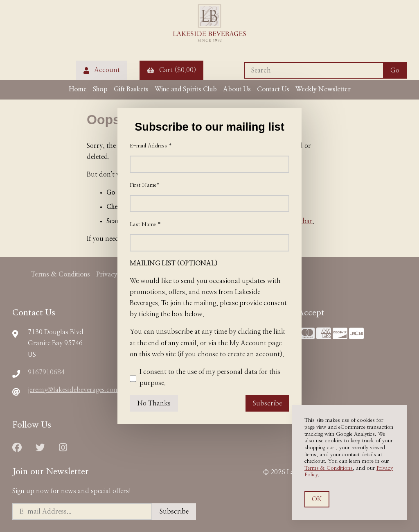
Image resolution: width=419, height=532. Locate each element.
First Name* (145, 185)
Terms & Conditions (329, 468)
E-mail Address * (151, 146)
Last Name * (145, 225)
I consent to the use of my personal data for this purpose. (205, 379)
